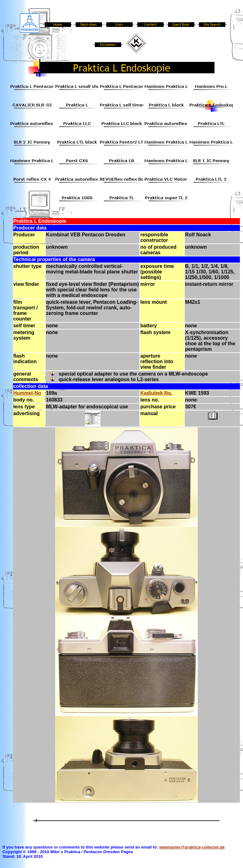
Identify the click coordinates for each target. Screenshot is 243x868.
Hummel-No (27, 393)
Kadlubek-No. (156, 393)
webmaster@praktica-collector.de (192, 847)
